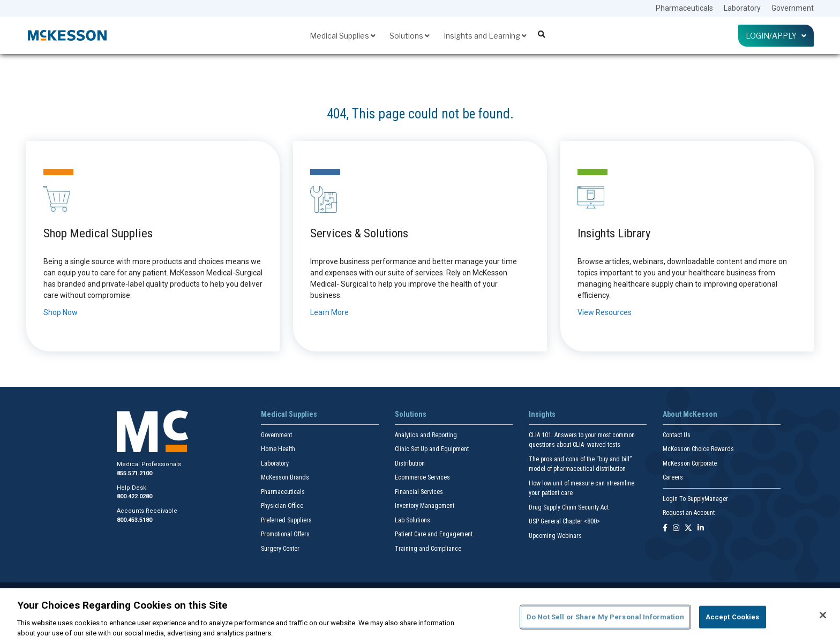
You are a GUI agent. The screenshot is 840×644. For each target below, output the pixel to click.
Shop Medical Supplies (98, 233)
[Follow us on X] (688, 529)
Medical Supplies (343, 36)
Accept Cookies (733, 617)
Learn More (329, 312)
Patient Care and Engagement (434, 534)
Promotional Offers (285, 534)
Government (793, 8)
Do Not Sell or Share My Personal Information (605, 617)
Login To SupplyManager (695, 499)
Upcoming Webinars (555, 536)
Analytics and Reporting (426, 435)
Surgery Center (280, 549)
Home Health (278, 449)
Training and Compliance (428, 549)
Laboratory (742, 8)
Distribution (410, 463)
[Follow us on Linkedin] (701, 529)
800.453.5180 (134, 520)
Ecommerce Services (422, 477)
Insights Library (614, 233)
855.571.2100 (134, 473)
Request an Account (689, 513)
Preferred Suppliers (286, 520)
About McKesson (690, 414)
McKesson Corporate (690, 463)
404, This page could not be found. (420, 114)
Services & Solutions (359, 233)
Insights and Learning (485, 36)
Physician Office (282, 506)
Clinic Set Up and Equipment (432, 449)
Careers (673, 477)
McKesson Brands (285, 477)
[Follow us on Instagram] (676, 529)
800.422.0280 (134, 496)
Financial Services (419, 492)
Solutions (410, 36)
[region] (420, 616)
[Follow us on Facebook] (665, 529)
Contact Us (677, 435)
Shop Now (61, 312)
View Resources (605, 312)
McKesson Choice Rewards (698, 449)
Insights (542, 414)
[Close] (823, 615)
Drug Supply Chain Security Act (569, 507)
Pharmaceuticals (684, 8)
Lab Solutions (412, 520)
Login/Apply (776, 36)
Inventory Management (425, 506)
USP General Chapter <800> (564, 521)
